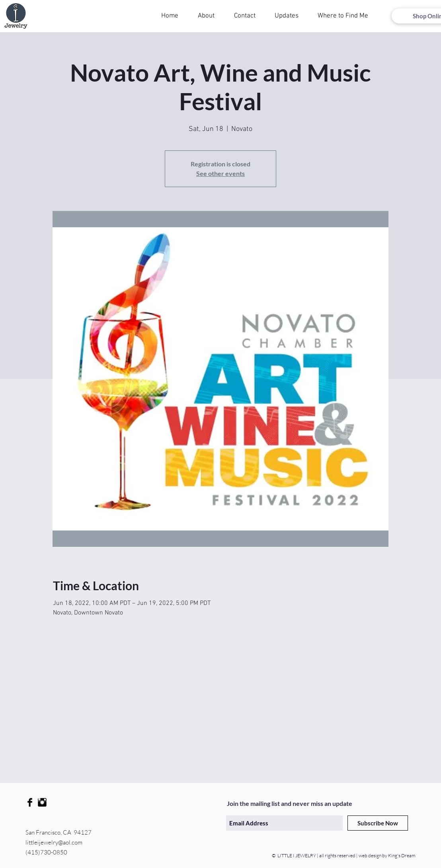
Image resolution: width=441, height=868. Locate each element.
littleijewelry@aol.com (54, 842)
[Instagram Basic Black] (42, 802)
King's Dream (401, 855)
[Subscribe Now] (378, 823)
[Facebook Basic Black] (30, 802)
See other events (220, 173)
